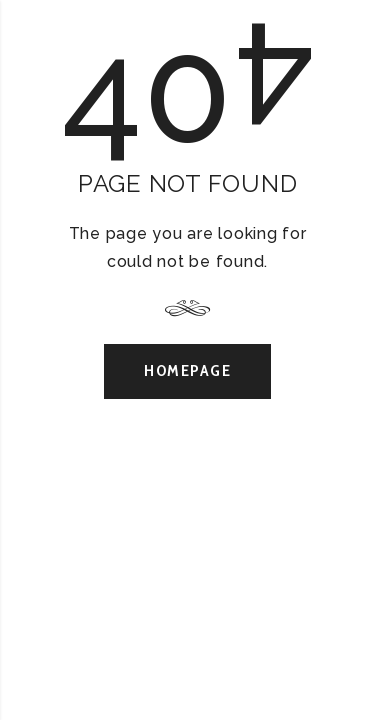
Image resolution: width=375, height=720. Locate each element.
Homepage (187, 370)
